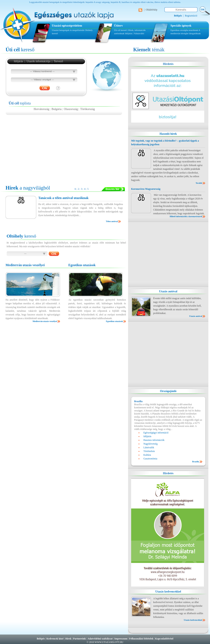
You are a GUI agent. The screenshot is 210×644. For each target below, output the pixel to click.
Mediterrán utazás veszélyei (45, 321)
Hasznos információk (154, 440)
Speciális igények (181, 26)
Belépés (41, 639)
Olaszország (71, 109)
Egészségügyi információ (156, 433)
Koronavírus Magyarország (146, 189)
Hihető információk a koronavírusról (186, 216)
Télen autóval (112, 221)
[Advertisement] (64, 148)
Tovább (199, 183)
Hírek (68, 639)
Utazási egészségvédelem (67, 26)
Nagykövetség (151, 444)
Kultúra (147, 455)
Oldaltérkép (151, 10)
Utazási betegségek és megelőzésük (68, 30)
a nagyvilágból (28, 188)
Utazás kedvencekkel (168, 592)
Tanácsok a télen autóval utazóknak (63, 198)
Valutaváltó (139, 33)
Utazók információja (38, 61)
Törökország (88, 109)
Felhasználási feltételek (141, 639)
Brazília (196, 462)
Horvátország (41, 109)
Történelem (149, 451)
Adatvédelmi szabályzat (100, 639)
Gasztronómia (150, 459)
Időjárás (129, 33)
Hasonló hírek (168, 134)
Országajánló (168, 391)
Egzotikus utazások (114, 321)
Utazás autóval (168, 291)
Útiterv (118, 26)
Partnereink (79, 639)
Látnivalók (149, 447)
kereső (20, 50)
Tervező (58, 61)
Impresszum (121, 639)
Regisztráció (191, 16)
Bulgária (56, 109)
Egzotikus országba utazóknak (184, 30)
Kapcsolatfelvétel (164, 639)
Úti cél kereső (120, 30)
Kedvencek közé (55, 639)
